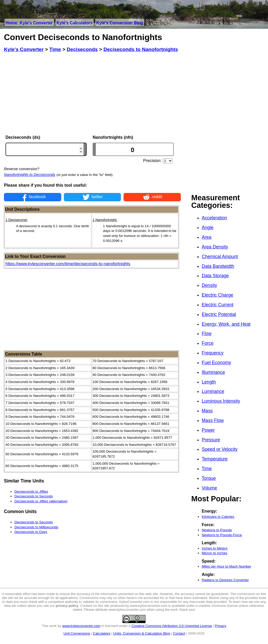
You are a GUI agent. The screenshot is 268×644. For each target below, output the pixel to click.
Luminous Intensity (221, 401)
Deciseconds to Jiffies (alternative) (41, 501)
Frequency (213, 353)
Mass (207, 411)
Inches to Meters (215, 548)
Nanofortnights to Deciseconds (30, 175)
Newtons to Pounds (217, 530)
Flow (207, 334)
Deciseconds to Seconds (34, 496)
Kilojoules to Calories (218, 517)
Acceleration (214, 218)
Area (207, 237)
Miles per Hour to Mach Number (227, 566)
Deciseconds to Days (31, 532)
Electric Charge (217, 295)
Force (208, 343)
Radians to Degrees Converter (225, 580)
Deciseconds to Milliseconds (36, 527)
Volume (210, 488)
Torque (209, 478)
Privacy (221, 626)
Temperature (215, 459)
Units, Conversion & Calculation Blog (142, 633)
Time (207, 469)
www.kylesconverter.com (81, 626)
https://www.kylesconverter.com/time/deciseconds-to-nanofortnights (68, 264)
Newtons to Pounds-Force (222, 535)
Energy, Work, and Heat (226, 324)
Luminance (213, 391)
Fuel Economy (216, 363)
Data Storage (215, 276)
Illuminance (213, 372)
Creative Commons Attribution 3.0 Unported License (172, 626)
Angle (208, 227)
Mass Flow (213, 420)
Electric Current (218, 305)
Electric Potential (219, 314)
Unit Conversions (77, 633)
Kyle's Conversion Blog (120, 23)
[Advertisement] (92, 94)
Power (208, 430)
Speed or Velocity (220, 449)
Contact (179, 633)
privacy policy (67, 606)
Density (210, 285)
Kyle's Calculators (75, 23)
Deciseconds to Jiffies (31, 492)
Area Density (215, 247)
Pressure (211, 440)
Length (209, 382)
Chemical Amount (220, 257)
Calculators (102, 633)
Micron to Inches (215, 553)
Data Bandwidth (218, 266)
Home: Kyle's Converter (29, 23)
